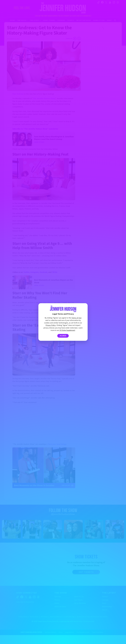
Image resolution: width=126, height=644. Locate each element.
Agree (63, 336)
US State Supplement (67, 330)
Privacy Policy (51, 325)
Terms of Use (76, 318)
